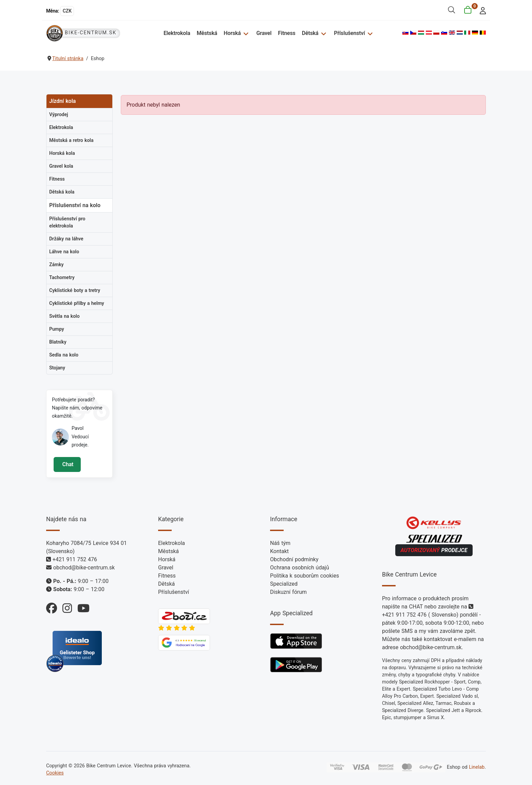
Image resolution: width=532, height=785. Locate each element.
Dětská (310, 33)
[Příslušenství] (369, 33)
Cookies (55, 773)
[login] (481, 10)
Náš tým (280, 543)
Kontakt (279, 551)
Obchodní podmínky (294, 559)
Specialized (284, 584)
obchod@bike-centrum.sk (84, 568)
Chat (67, 464)
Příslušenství (349, 33)
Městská (207, 33)
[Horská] (245, 33)
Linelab (477, 767)
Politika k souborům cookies (305, 576)
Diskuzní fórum (288, 592)
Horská (233, 33)
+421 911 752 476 (75, 559)
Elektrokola (178, 33)
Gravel (264, 33)
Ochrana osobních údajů (300, 568)
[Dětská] (323, 33)
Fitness (287, 33)
